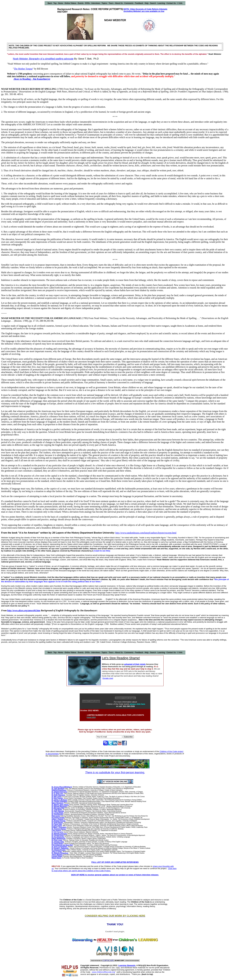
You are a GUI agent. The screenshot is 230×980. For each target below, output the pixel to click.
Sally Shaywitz (58, 811)
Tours (111, 3)
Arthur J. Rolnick (58, 819)
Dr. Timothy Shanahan (59, 801)
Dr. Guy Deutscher (58, 837)
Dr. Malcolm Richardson (60, 853)
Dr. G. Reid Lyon (57, 793)
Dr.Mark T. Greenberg (59, 827)
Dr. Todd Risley (57, 810)
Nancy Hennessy (58, 803)
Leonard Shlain (57, 856)
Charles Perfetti (59, 818)
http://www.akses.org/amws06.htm (24, 610)
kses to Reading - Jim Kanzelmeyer (33, 79)
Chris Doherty (57, 830)
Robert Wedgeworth (59, 839)
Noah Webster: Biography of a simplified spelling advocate (43, 59)
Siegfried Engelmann (59, 790)
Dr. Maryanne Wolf (58, 808)
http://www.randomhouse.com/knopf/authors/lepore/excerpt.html (146, 533)
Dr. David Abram (57, 843)
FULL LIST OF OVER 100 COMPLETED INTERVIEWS (115, 862)
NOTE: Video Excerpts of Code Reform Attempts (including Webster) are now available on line (145, 10)
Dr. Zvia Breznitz (57, 814)
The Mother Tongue (23, 69)
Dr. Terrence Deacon (59, 829)
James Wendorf (57, 855)
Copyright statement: (90, 965)
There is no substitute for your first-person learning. (115, 772)
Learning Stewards (127, 965)
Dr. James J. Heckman (59, 800)
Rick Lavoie (56, 816)
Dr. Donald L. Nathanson (60, 848)
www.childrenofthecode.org (103, 972)
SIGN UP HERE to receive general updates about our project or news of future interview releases (115, 875)
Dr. (53, 818)
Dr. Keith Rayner (57, 822)
